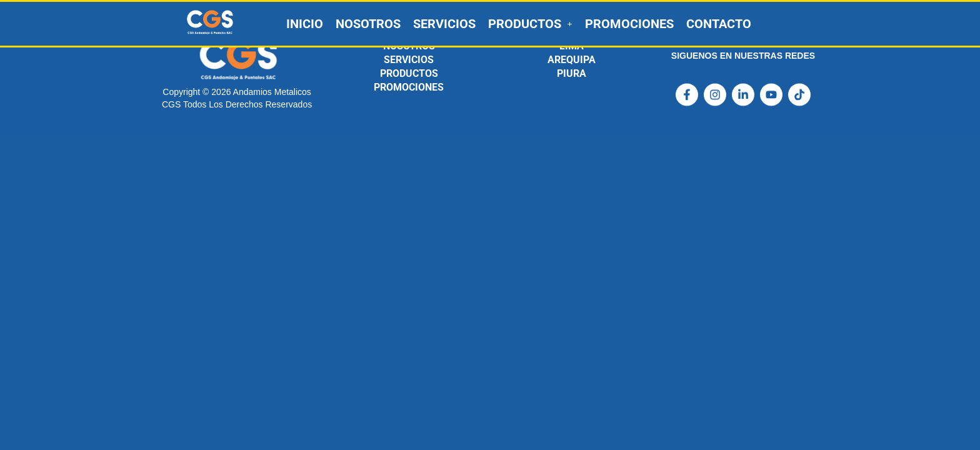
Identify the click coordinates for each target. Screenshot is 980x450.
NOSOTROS (368, 24)
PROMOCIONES (629, 24)
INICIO (305, 24)
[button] (530, 24)
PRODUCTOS (530, 24)
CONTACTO (719, 24)
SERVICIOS (444, 24)
